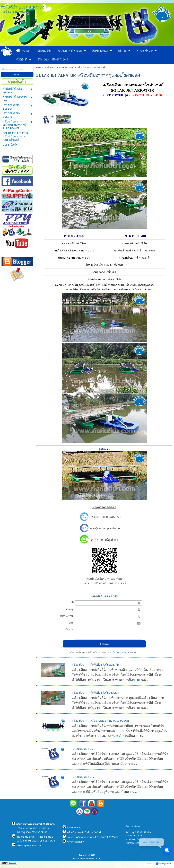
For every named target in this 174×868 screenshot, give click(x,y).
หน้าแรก (40, 68)
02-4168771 (114, 517)
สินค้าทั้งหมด (51, 68)
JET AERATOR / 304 (83, 749)
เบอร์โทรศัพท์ (67, 616)
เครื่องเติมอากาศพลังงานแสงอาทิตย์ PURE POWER (100, 721)
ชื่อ (73, 602)
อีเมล (72, 623)
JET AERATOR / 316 (83, 777)
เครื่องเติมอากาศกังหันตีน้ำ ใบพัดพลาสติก (95, 665)
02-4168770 (97, 517)
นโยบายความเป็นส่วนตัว (121, 652)
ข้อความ (70, 629)
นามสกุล (70, 609)
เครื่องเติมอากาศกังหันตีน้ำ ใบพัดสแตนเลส (95, 693)
